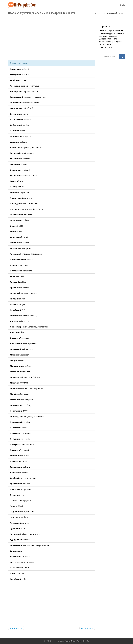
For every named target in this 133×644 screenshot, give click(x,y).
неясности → (87, 628)
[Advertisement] (51, 39)
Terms (79, 641)
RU (88, 641)
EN (84, 641)
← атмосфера (16, 628)
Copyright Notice (70, 641)
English (123, 5)
